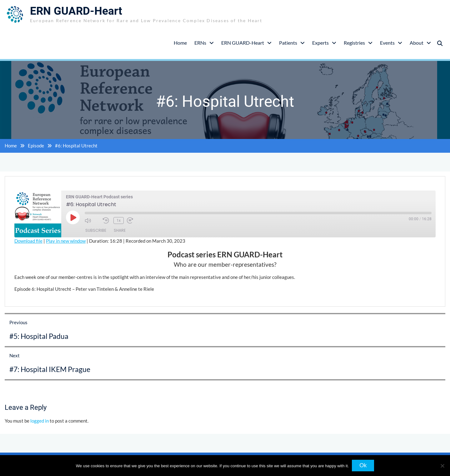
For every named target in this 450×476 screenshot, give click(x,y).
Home (180, 43)
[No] (442, 466)
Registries (354, 43)
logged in (40, 421)
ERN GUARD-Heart (76, 11)
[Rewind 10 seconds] (107, 221)
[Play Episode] (73, 217)
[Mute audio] (92, 221)
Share (120, 230)
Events (387, 43)
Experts (320, 43)
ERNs (200, 43)
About (417, 43)
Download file (28, 241)
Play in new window (66, 241)
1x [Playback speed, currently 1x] (119, 221)
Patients (288, 43)
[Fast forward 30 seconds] (134, 221)
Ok (363, 465)
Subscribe (96, 230)
